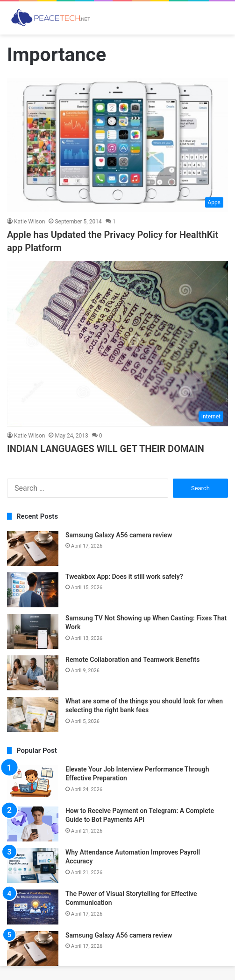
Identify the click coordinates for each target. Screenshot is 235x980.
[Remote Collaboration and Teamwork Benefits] (33, 673)
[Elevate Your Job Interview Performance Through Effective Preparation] (33, 782)
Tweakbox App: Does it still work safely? (124, 577)
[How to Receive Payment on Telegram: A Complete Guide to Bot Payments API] (33, 824)
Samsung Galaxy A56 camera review (119, 535)
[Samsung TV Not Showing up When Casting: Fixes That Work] (33, 631)
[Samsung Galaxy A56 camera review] (33, 548)
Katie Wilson (29, 222)
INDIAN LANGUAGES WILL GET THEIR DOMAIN (106, 449)
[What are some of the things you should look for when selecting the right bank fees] (33, 714)
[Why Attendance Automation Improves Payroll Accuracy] (33, 865)
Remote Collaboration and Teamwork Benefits (133, 660)
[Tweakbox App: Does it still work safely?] (33, 590)
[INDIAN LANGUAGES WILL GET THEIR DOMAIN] (117, 344)
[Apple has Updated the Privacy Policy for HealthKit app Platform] (117, 145)
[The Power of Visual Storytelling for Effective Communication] (33, 907)
